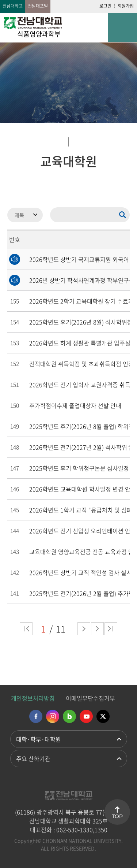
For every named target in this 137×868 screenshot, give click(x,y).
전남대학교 (13, 6)
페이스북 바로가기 (36, 716)
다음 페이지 (84, 629)
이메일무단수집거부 (90, 698)
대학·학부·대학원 (39, 739)
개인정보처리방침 (33, 698)
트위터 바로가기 (103, 716)
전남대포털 (38, 6)
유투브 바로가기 (86, 716)
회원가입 (126, 6)
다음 (97, 629)
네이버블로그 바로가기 (69, 716)
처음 (26, 629)
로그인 (105, 6)
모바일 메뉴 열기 (122, 27)
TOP (117, 816)
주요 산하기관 (33, 758)
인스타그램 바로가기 (53, 716)
